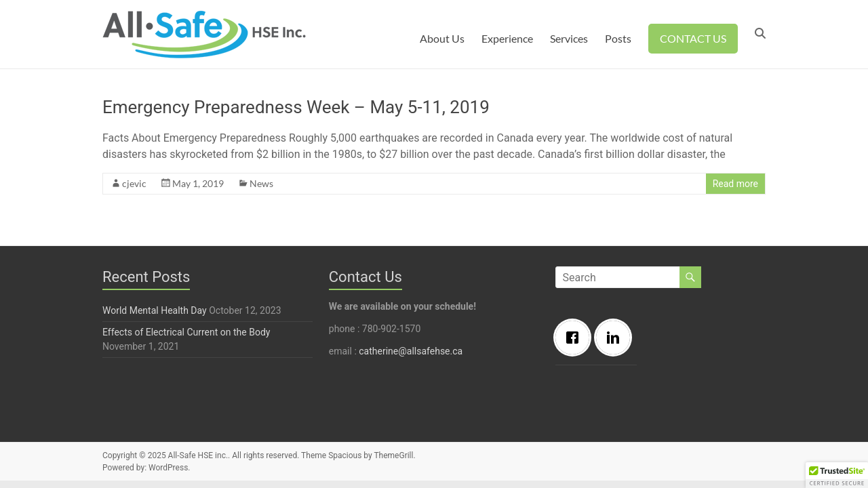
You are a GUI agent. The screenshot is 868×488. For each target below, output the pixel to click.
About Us (442, 38)
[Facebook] (576, 338)
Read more (735, 184)
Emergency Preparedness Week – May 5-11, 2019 (296, 107)
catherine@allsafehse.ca (411, 351)
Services (569, 38)
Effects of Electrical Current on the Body (186, 332)
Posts (618, 38)
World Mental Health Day (155, 310)
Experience (507, 38)
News (261, 183)
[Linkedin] (616, 338)
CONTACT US (693, 38)
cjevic (134, 183)
